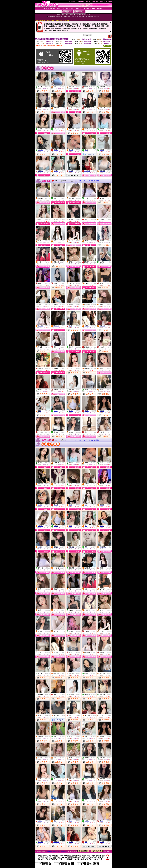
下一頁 (88, 181)
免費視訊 (47, 87)
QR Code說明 (107, 46)
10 (85, 181)
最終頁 (97, 181)
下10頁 (93, 181)
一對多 (63, 108)
